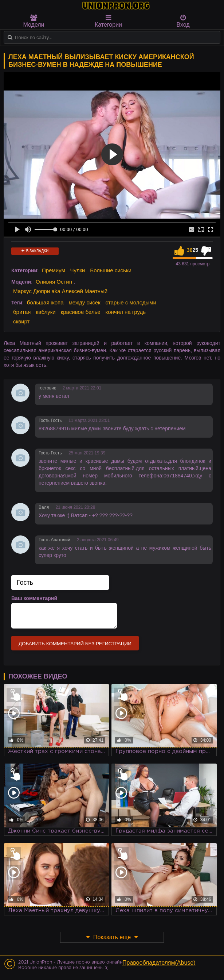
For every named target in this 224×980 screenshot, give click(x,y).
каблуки (46, 312)
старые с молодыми (131, 302)
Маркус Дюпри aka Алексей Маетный (60, 291)
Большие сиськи (111, 270)
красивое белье (81, 312)
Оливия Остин (54, 282)
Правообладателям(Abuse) (159, 963)
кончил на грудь (125, 312)
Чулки (78, 270)
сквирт (21, 321)
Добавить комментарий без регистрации (75, 644)
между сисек (84, 302)
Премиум (54, 270)
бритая (22, 312)
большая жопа (45, 302)
